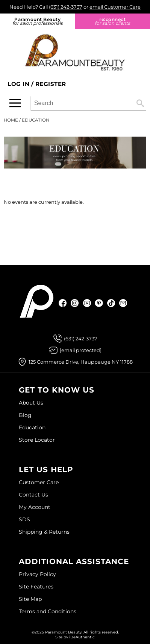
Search (140, 103)
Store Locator (37, 440)
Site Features (36, 587)
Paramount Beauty (38, 21)
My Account (35, 507)
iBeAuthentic (82, 637)
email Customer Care (115, 7)
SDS (24, 519)
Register (51, 84)
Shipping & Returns (44, 532)
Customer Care (39, 482)
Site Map (30, 599)
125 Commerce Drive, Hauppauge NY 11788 (81, 362)
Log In (19, 84)
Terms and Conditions (48, 611)
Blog (25, 415)
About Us (31, 403)
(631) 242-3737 (66, 7)
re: (113, 21)
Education (32, 427)
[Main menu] (15, 103)
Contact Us (33, 495)
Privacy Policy (37, 574)
